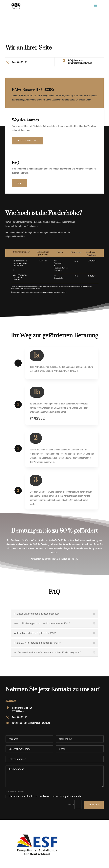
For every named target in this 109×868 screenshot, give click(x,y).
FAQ (19, 183)
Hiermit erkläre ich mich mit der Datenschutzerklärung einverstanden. (44, 796)
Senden (93, 805)
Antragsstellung (27, 140)
